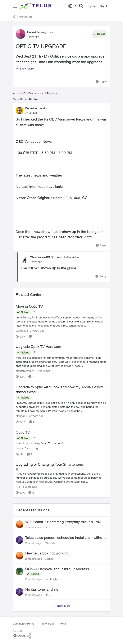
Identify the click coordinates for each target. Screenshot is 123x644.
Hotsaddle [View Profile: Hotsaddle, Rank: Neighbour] (33, 32)
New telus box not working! (47, 553)
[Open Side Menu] (15, 6)
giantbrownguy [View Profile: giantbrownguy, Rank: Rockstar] (25, 371)
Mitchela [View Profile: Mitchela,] (50, 543)
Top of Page (47, 623)
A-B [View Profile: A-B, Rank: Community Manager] (18, 487)
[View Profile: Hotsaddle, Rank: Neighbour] (20, 34)
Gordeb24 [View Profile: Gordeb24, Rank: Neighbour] (22, 330)
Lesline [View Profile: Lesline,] (49, 559)
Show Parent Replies (25, 99)
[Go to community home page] (37, 6)
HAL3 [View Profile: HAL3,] (48, 595)
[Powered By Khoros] (61, 635)
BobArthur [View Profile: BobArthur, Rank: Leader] (32, 108)
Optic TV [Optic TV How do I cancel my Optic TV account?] (23, 432)
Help (63, 623)
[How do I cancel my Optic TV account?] (61, 443)
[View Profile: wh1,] (20, 524)
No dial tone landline (42, 589)
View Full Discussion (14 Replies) (35, 93)
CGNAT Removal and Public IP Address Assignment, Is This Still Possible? (57, 569)
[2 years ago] (37, 330)
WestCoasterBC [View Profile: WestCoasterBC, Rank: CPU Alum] (40, 257)
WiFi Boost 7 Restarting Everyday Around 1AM (63, 522)
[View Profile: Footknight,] (20, 571)
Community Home (24, 623)
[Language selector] (72, 6)
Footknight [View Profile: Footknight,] (51, 579)
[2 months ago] (34, 527)
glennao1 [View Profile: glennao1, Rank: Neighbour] (21, 416)
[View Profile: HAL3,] (20, 592)
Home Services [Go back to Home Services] (22, 17)
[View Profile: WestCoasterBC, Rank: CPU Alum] (25, 259)
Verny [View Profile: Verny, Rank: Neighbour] (19, 448)
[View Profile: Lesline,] (20, 556)
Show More (25, 68)
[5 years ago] (31, 448)
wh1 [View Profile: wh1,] (47, 527)
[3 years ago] (42, 371)
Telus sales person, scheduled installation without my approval (65, 538)
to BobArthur (72, 257)
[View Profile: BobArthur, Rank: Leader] (20, 111)
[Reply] (101, 82)
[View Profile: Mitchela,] (20, 540)
